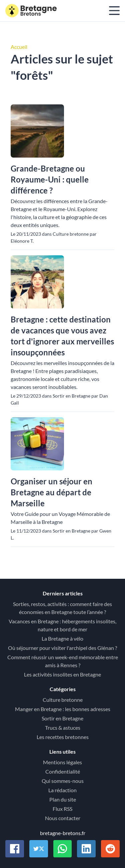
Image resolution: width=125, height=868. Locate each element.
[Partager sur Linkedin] (86, 849)
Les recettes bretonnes (63, 737)
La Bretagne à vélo (62, 638)
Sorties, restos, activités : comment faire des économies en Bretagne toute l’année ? (62, 608)
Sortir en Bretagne (62, 718)
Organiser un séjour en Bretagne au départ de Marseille (51, 492)
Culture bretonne (63, 700)
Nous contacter (63, 818)
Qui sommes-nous (63, 781)
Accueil (19, 47)
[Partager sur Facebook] (15, 849)
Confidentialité (63, 771)
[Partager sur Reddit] (110, 849)
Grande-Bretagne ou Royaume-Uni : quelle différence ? (50, 179)
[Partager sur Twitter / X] (39, 849)
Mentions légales (62, 762)
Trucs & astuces (63, 728)
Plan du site (63, 799)
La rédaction (62, 790)
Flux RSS (62, 809)
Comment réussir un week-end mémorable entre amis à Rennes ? (63, 661)
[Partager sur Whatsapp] (63, 849)
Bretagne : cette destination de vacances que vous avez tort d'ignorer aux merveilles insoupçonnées (62, 336)
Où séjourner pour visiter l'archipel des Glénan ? (62, 648)
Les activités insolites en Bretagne (62, 674)
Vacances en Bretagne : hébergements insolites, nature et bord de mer (62, 625)
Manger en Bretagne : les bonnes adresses (63, 709)
